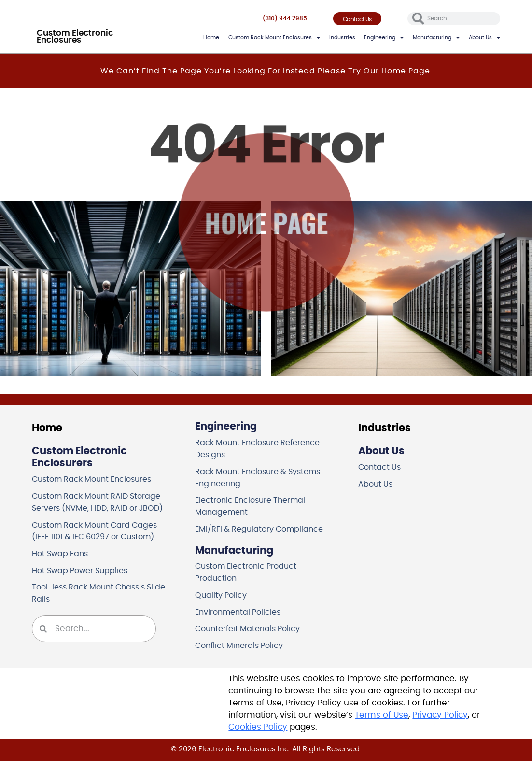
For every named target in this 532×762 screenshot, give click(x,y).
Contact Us (381, 468)
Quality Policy (222, 596)
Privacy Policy (440, 717)
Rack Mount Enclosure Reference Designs (262, 449)
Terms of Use (382, 717)
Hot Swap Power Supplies (83, 571)
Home (211, 37)
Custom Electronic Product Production (249, 573)
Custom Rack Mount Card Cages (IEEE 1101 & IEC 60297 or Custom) (99, 531)
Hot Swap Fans (62, 554)
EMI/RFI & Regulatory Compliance (263, 530)
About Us (484, 37)
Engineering (384, 37)
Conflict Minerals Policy (242, 647)
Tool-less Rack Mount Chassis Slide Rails (93, 594)
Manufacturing (436, 37)
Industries (342, 37)
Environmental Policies (241, 613)
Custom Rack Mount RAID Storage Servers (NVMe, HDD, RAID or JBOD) (103, 502)
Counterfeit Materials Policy (251, 630)
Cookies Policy (258, 729)
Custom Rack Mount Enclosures (274, 37)
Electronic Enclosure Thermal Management (254, 507)
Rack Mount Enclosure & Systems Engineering (263, 478)
